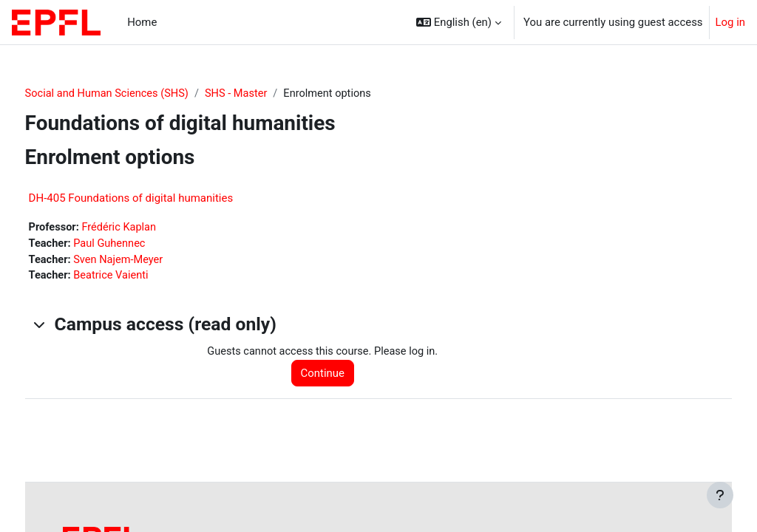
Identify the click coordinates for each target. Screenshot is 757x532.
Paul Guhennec (139, 245)
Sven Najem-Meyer (148, 261)
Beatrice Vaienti (140, 278)
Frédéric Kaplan (149, 228)
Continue (339, 375)
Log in (730, 22)
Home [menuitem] (142, 22)
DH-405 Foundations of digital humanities (159, 198)
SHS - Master (269, 94)
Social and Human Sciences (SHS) (136, 94)
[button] (459, 22)
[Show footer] (720, 495)
